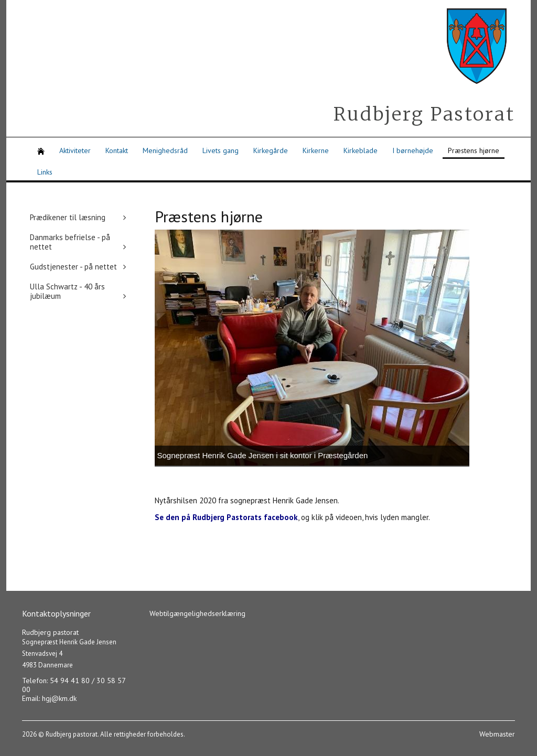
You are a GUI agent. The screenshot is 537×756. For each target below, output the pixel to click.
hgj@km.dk (59, 698)
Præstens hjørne (474, 150)
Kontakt (117, 150)
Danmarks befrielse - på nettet (70, 242)
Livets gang (221, 150)
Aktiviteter (75, 150)
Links (45, 172)
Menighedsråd (165, 150)
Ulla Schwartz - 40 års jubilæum (67, 291)
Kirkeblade (361, 150)
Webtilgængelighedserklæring (197, 613)
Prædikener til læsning (68, 217)
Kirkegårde (271, 150)
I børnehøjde (413, 150)
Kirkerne (316, 150)
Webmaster (497, 734)
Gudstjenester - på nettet (73, 267)
